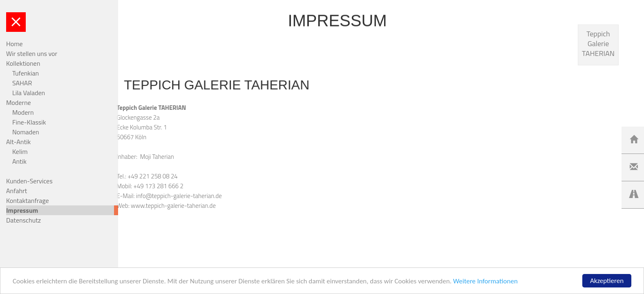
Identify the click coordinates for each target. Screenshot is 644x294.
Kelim (20, 151)
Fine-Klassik (29, 122)
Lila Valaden (29, 93)
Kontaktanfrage (28, 200)
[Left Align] (634, 140)
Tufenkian (26, 73)
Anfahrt (17, 191)
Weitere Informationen (485, 282)
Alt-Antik (18, 142)
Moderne (19, 102)
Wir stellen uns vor (32, 53)
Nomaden (26, 132)
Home (15, 44)
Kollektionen (23, 63)
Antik (19, 161)
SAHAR (22, 83)
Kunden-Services (29, 181)
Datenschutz (23, 220)
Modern (23, 112)
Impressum (22, 210)
